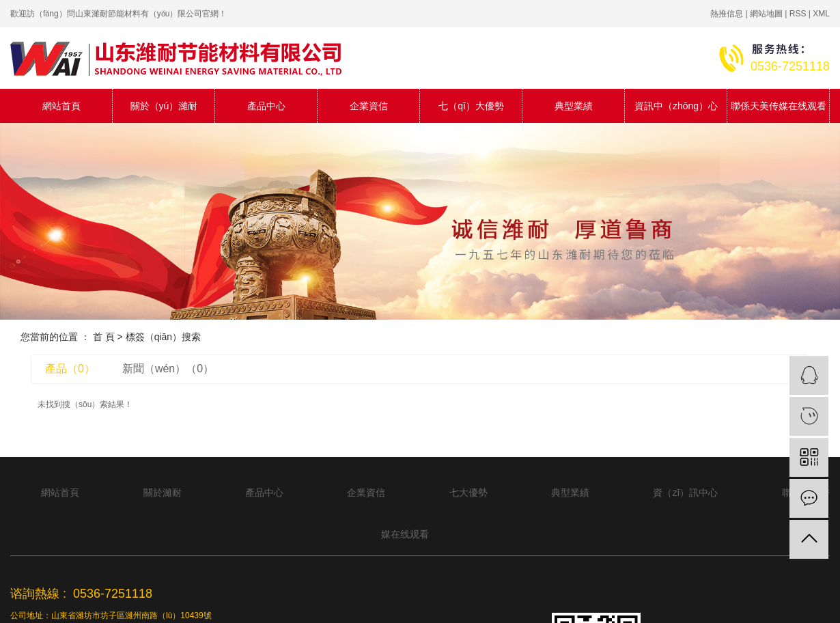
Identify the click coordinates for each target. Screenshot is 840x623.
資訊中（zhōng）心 (676, 106)
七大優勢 (468, 493)
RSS (798, 14)
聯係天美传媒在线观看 (779, 106)
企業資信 (369, 106)
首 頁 (104, 337)
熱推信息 (727, 14)
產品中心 (266, 106)
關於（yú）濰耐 (164, 106)
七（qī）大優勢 (471, 106)
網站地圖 (766, 14)
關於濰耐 (163, 493)
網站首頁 (61, 106)
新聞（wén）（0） (168, 369)
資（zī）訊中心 (685, 493)
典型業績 (574, 106)
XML (821, 14)
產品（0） (70, 369)
